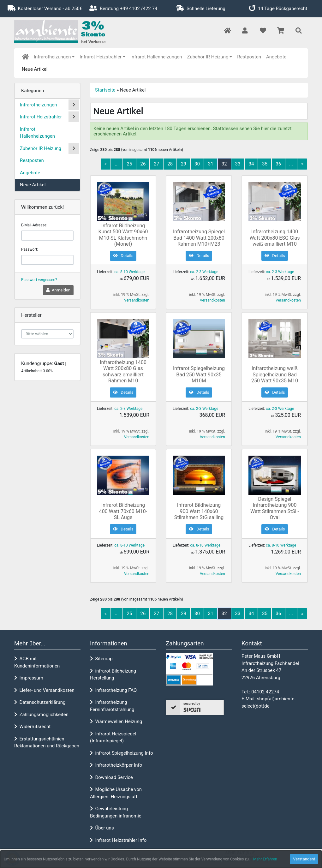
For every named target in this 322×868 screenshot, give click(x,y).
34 (251, 164)
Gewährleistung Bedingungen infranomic (116, 812)
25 (130, 164)
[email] (47, 236)
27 (156, 164)
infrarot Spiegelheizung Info (122, 753)
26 (143, 164)
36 (278, 164)
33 (238, 164)
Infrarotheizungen (52, 57)
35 (265, 164)
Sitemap (101, 659)
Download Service (111, 777)
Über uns (102, 828)
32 (224, 164)
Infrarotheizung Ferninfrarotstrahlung (112, 706)
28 (170, 164)
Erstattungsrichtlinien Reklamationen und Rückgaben (47, 742)
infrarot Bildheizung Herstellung (113, 675)
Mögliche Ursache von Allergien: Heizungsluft (116, 793)
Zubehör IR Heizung (208, 57)
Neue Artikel (35, 69)
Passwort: (30, 249)
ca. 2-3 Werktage (204, 272)
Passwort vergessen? (39, 280)
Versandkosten (137, 300)
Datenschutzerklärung (40, 702)
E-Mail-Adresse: (34, 225)
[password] (47, 260)
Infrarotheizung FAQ (113, 690)
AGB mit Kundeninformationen (37, 662)
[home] (25, 57)
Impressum (29, 678)
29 (184, 164)
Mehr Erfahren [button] (265, 859)
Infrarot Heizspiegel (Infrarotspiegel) (113, 737)
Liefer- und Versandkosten (44, 690)
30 (197, 164)
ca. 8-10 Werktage (129, 272)
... (117, 164)
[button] (245, 31)
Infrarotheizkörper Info (116, 765)
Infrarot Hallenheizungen (156, 57)
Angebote (276, 57)
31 (211, 164)
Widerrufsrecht (32, 727)
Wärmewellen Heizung (116, 721)
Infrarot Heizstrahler (101, 57)
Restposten (249, 57)
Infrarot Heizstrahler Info (118, 840)
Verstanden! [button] (304, 859)
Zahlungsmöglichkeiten (41, 715)
